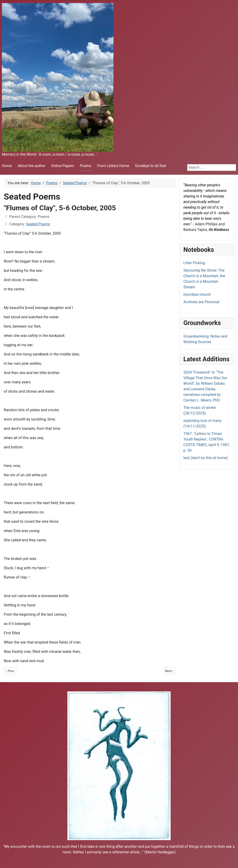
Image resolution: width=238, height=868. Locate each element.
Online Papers (63, 166)
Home (7, 166)
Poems (86, 166)
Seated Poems (38, 224)
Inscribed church (197, 294)
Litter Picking (194, 263)
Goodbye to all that (151, 166)
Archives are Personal (201, 302)
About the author (31, 166)
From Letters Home (113, 166)
